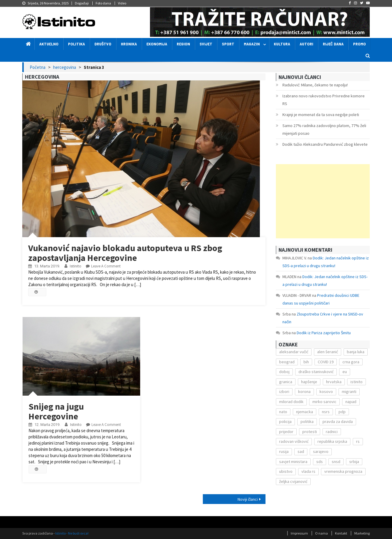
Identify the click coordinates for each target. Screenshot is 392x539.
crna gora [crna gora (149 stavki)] (351, 362)
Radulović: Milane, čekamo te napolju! (315, 85)
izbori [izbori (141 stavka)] (284, 391)
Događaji (82, 3)
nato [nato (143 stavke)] (283, 412)
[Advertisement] (323, 201)
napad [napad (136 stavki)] (351, 402)
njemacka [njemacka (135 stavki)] (305, 412)
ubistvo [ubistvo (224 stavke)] (286, 471)
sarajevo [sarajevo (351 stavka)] (321, 451)
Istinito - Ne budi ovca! (72, 533)
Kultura (282, 44)
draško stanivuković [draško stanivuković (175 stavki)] (316, 372)
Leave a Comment (106, 266)
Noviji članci (248, 499)
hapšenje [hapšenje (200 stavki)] (309, 382)
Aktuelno (49, 44)
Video (122, 3)
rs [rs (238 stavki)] (358, 441)
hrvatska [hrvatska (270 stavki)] (334, 382)
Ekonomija (157, 44)
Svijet (206, 44)
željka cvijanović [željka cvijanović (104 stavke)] (293, 481)
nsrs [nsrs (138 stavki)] (326, 412)
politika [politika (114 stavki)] (307, 421)
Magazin (252, 44)
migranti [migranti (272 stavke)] (349, 391)
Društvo (103, 44)
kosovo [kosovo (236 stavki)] (326, 391)
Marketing (362, 533)
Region (183, 44)
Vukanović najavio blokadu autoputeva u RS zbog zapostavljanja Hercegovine (125, 253)
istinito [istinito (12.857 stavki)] (357, 382)
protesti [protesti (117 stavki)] (310, 432)
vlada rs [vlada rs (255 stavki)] (308, 471)
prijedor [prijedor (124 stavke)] (286, 432)
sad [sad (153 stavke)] (301, 451)
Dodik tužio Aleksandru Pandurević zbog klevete (325, 144)
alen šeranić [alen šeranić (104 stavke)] (328, 352)
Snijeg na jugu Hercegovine (56, 411)
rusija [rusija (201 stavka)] (284, 451)
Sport (228, 44)
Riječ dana (333, 44)
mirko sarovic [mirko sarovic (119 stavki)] (324, 402)
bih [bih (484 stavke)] (306, 362)
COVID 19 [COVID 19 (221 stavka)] (326, 362)
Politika (76, 44)
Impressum (299, 533)
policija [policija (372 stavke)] (285, 421)
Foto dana (103, 3)
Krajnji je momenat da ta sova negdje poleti (321, 115)
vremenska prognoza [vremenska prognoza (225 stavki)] (343, 471)
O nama (321, 533)
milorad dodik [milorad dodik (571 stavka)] (291, 402)
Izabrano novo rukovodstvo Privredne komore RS (324, 100)
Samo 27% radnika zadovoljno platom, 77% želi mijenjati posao (324, 129)
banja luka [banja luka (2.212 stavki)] (356, 352)
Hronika (129, 44)
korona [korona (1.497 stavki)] (304, 391)
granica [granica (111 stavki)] (286, 382)
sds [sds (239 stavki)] (320, 462)
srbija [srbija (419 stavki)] (354, 462)
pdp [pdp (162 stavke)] (342, 412)
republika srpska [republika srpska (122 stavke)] (332, 441)
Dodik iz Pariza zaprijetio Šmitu (324, 333)
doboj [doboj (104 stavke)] (284, 372)
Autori (306, 44)
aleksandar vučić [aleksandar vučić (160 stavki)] (294, 352)
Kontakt (341, 533)
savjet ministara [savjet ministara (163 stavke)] (293, 462)
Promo (359, 44)
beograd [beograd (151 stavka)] (287, 362)
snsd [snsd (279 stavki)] (336, 462)
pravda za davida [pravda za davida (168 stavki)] (338, 421)
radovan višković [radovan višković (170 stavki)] (294, 441)
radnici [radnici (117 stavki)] (332, 432)
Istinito (76, 266)
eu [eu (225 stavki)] (345, 372)
